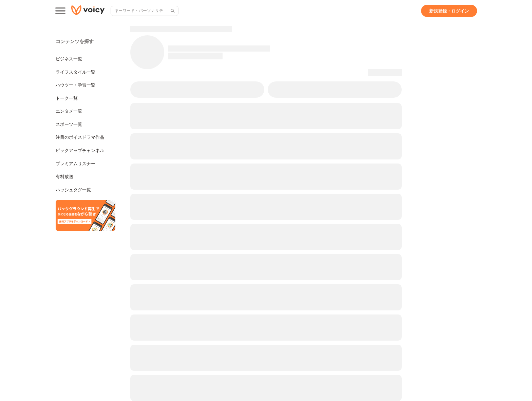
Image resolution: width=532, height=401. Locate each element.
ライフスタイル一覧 (75, 72)
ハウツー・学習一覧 (75, 85)
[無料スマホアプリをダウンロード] (85, 215)
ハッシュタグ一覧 (73, 190)
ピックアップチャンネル (80, 150)
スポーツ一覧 (69, 124)
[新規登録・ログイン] (449, 11)
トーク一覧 (67, 98)
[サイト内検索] (172, 11)
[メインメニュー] (60, 11)
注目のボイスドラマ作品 (80, 137)
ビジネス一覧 (69, 59)
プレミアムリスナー (75, 164)
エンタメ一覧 (69, 111)
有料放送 (64, 177)
